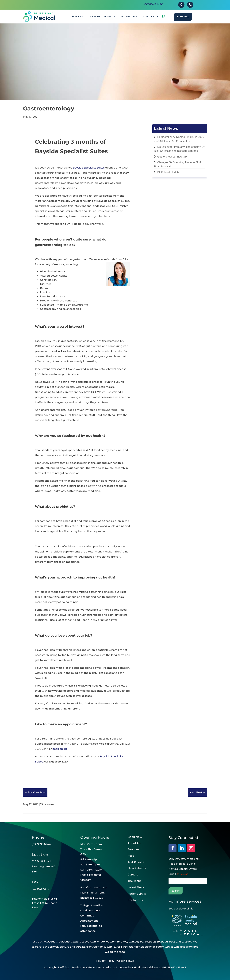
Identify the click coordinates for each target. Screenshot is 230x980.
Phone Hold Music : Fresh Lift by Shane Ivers (45, 903)
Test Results (136, 862)
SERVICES (77, 16)
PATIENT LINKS (129, 16)
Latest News (136, 887)
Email (178, 874)
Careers (133, 875)
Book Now (183, 17)
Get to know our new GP (172, 157)
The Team (134, 881)
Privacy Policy (105, 961)
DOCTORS (94, 16)
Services (133, 849)
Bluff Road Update (168, 172)
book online (60, 749)
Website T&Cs (125, 961)
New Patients (137, 868)
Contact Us (135, 900)
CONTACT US (151, 16)
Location (40, 855)
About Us (109, 16)
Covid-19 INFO (154, 4)
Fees (131, 856)
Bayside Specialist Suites (89, 168)
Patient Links (137, 894)
